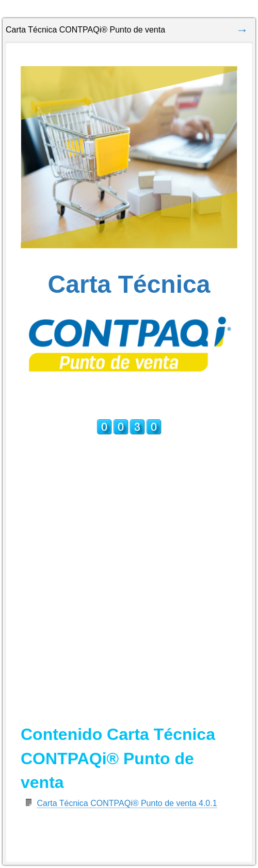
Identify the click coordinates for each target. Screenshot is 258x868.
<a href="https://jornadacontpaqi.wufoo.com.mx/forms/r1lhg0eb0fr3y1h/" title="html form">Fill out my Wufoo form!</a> (129, 554)
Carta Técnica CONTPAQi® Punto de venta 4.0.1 (127, 803)
